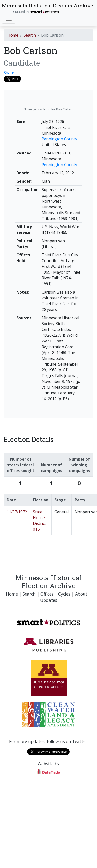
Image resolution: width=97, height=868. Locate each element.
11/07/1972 (17, 512)
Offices (47, 594)
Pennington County (59, 139)
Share (9, 73)
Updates (49, 600)
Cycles (64, 594)
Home (13, 35)
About (81, 594)
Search (30, 35)
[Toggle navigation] (9, 19)
